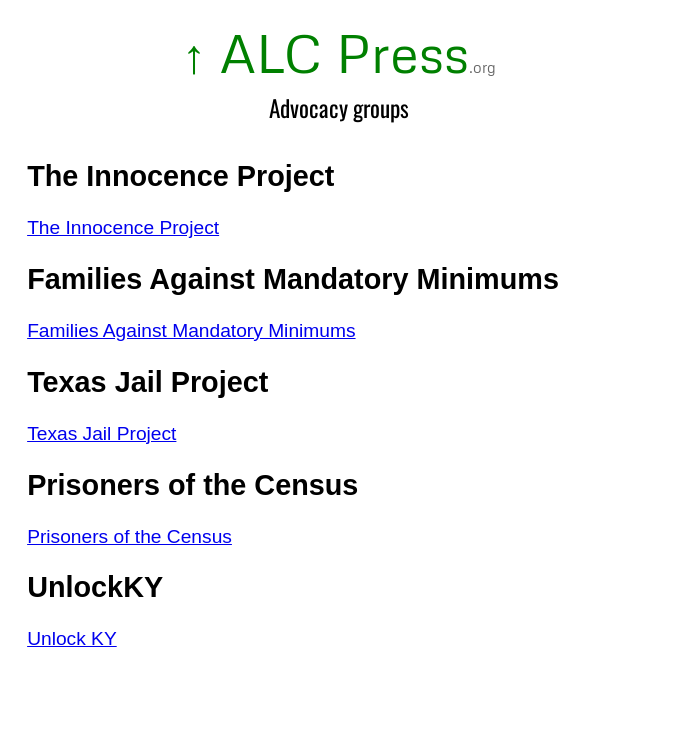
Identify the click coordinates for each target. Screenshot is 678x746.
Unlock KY (72, 638)
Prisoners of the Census (129, 536)
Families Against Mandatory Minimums (191, 330)
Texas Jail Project (101, 433)
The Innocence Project (123, 227)
